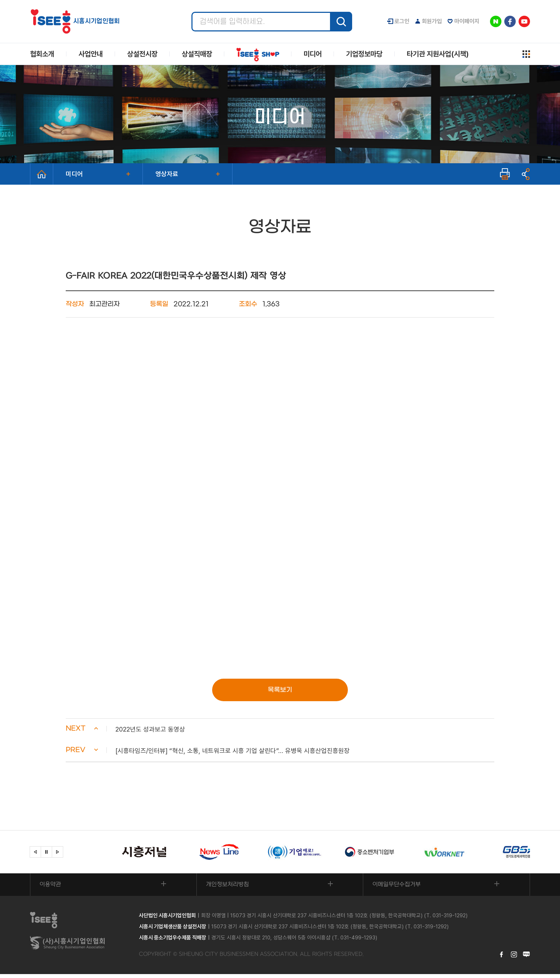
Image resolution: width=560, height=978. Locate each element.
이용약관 (52, 888)
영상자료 (167, 174)
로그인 (402, 21)
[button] (280, 731)
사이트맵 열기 (526, 54)
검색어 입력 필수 (192, 12)
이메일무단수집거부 (398, 888)
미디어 (74, 174)
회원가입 (432, 21)
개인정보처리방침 (229, 888)
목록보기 (280, 690)
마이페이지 (467, 21)
